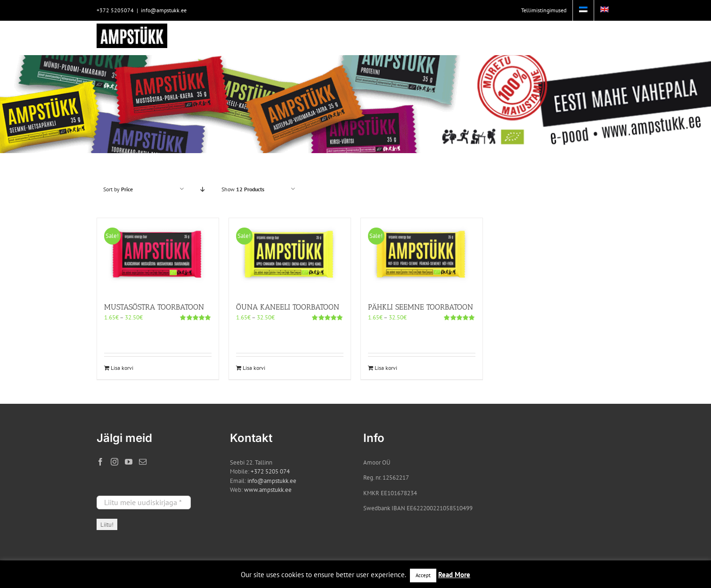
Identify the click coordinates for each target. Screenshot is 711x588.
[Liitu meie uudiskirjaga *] (144, 502)
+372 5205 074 (270, 471)
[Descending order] (203, 189)
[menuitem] (583, 10)
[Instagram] (114, 462)
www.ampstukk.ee (268, 490)
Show (243, 189)
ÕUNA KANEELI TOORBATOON (288, 307)
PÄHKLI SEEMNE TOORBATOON (421, 307)
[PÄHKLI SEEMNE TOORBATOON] (422, 255)
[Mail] (143, 462)
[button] (600, 38)
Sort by (118, 189)
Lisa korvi (122, 368)
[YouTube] (129, 462)
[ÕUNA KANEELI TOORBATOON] (290, 255)
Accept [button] (423, 575)
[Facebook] (100, 462)
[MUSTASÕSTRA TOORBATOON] (158, 255)
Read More (454, 575)
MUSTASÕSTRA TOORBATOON (154, 307)
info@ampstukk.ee (164, 10)
